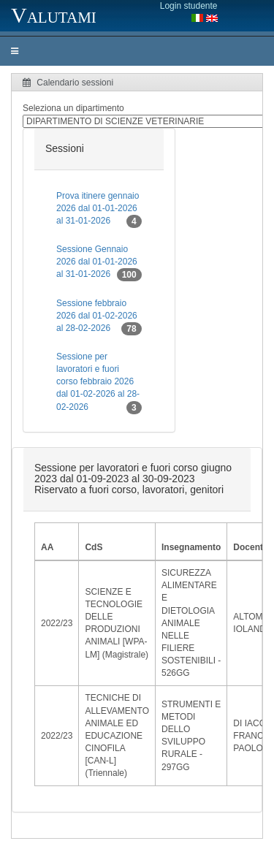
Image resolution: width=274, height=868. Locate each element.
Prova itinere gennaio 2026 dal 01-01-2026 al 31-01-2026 (99, 209)
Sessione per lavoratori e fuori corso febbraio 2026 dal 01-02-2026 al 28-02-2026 (99, 383)
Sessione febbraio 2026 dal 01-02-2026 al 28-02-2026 (99, 317)
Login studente (189, 6)
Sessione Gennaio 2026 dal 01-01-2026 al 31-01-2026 (99, 263)
